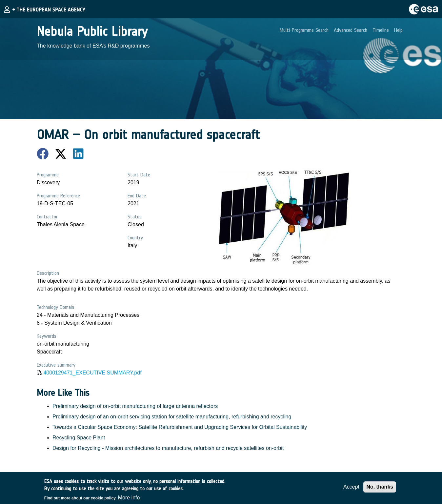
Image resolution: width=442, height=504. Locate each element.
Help (398, 30)
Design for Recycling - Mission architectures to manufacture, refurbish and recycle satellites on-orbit (168, 448)
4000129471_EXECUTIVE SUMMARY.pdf (92, 373)
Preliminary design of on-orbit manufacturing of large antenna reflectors (135, 406)
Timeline (381, 30)
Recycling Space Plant (79, 438)
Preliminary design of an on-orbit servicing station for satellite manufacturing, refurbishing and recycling (172, 417)
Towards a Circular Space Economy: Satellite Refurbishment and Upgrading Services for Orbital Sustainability (180, 427)
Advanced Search (351, 30)
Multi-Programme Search (304, 30)
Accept (351, 489)
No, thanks (380, 489)
